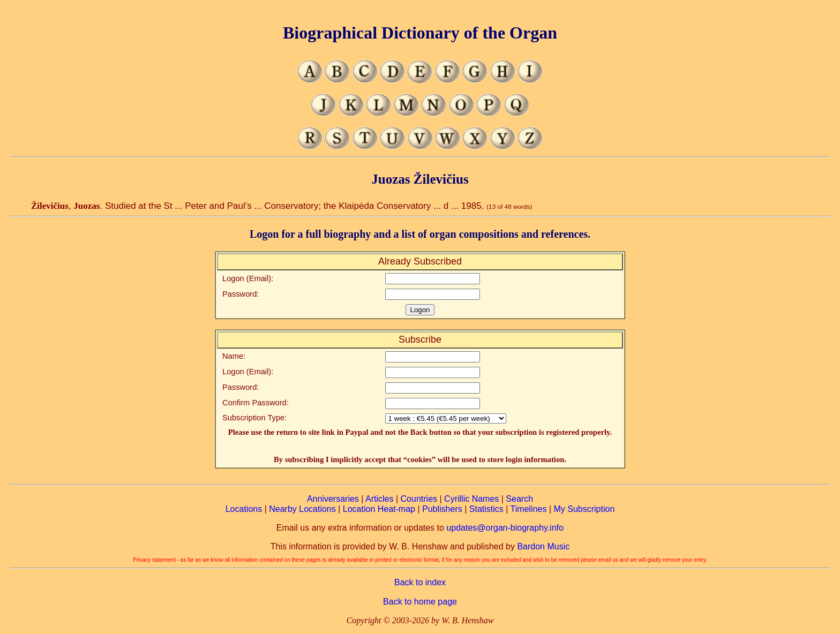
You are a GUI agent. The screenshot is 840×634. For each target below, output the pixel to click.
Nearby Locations (302, 509)
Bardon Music (543, 546)
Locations (244, 509)
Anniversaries (333, 499)
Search (519, 499)
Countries (419, 499)
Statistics (486, 509)
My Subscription (584, 509)
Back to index (420, 582)
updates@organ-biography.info (505, 528)
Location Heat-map (379, 509)
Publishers (442, 509)
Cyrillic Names (471, 499)
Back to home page (420, 602)
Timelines (529, 509)
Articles (379, 499)
